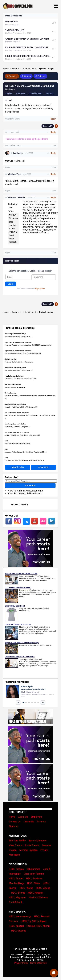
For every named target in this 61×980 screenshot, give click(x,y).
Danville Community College (14, 376)
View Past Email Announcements (25, 491)
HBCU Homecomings (20, 916)
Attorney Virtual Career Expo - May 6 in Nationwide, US (22, 435)
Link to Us (29, 822)
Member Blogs (17, 883)
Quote (53, 145)
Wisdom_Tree (14, 174)
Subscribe (30, 486)
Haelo (10, 100)
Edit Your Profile (17, 841)
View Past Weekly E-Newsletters (25, 493)
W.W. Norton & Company (13, 385)
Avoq (6, 441)
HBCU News (33, 883)
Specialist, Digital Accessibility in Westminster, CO (21, 407)
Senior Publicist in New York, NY (15, 387)
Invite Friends (32, 845)
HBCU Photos (26, 888)
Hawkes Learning (10, 393)
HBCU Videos (43, 888)
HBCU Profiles (16, 869)
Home (6, 68)
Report (20, 145)
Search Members (38, 841)
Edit (7, 145)
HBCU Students (34, 879)
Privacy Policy (21, 963)
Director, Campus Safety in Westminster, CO (19, 337)
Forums (16, 68)
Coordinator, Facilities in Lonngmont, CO (18, 427)
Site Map (14, 826)
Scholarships (33, 869)
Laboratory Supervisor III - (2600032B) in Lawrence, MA (23, 354)
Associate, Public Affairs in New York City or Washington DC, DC (26, 452)
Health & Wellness (38, 897)
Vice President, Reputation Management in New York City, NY (25, 461)
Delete (13, 145)
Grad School (15, 902)
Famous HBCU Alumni (38, 926)
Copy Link (10, 119)
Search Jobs (18, 467)
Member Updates (28, 850)
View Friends (16, 845)
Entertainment (29, 68)
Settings (40, 76)
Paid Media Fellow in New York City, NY (17, 444)
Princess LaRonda (16, 197)
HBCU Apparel (35, 893)
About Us (23, 817)
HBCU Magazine (17, 897)
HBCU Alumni (16, 879)
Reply (53, 119)
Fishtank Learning (11, 359)
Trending (12, 76)
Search (26, 76)
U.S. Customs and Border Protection (17, 413)
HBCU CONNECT (19, 505)
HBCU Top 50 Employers (34, 921)
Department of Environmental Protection (18, 342)
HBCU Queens (19, 931)
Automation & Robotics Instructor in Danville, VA (20, 379)
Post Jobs (43, 467)
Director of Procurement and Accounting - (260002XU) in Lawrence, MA (28, 345)
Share (17, 119)
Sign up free (40, 289)
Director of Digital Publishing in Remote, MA (19, 362)
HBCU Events (18, 893)
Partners (41, 822)
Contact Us (15, 822)
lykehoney (18, 153)
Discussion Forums (34, 874)
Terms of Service (38, 963)
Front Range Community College (15, 334)
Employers (36, 817)
